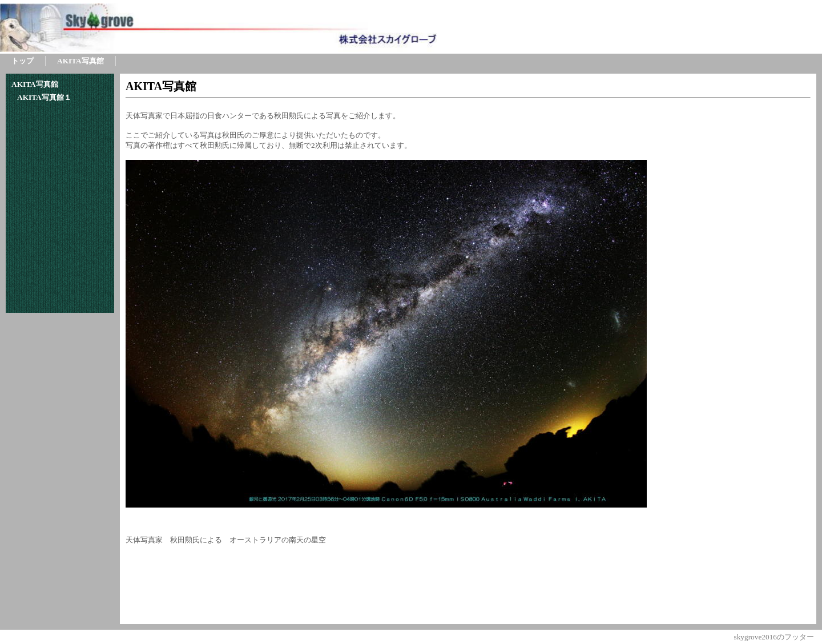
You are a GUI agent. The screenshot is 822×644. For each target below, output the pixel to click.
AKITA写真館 (161, 86)
